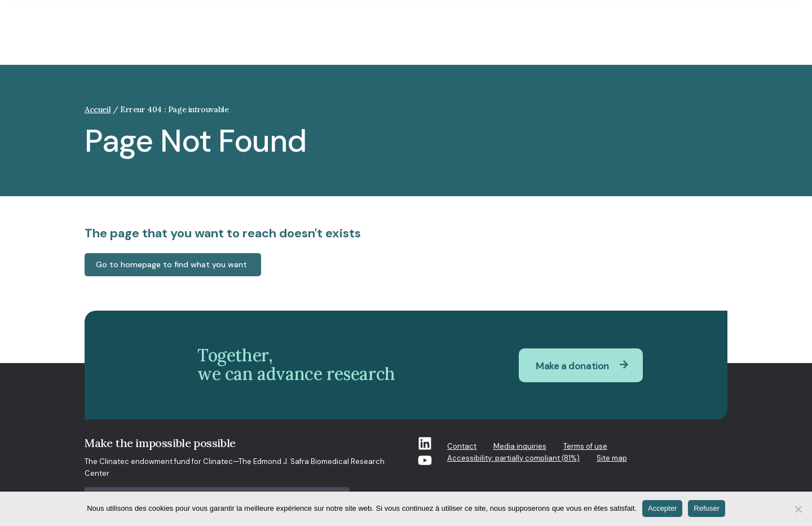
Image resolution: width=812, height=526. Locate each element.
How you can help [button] (692, 41)
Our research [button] (451, 41)
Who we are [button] (383, 41)
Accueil (98, 109)
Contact (462, 446)
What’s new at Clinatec (593, 41)
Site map (612, 458)
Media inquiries (520, 446)
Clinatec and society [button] (300, 41)
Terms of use (585, 446)
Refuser (707, 508)
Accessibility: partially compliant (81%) (513, 458)
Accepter (662, 508)
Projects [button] (513, 41)
